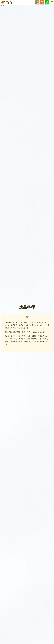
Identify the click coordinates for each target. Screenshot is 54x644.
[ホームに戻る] (6, 2)
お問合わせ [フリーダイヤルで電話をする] (37, 2)
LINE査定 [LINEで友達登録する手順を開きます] (47, 2)
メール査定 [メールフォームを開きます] (42, 2)
